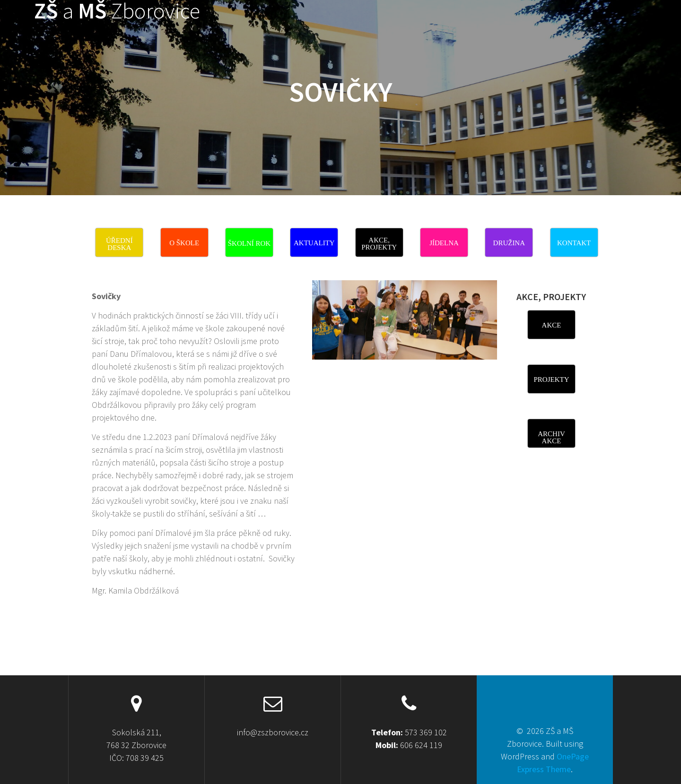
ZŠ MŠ (117, 11)
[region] (405, 329)
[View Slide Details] (405, 320)
